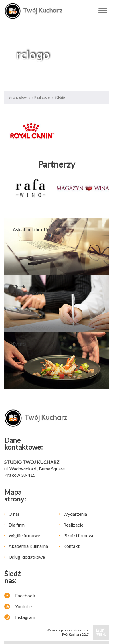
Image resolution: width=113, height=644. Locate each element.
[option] (30, 188)
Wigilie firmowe (24, 535)
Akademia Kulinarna (28, 546)
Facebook (20, 595)
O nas (14, 514)
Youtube (18, 606)
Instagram (20, 617)
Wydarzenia (75, 514)
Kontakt (71, 546)
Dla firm (17, 525)
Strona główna (19, 97)
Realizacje (42, 97)
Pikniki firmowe (79, 535)
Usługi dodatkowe (27, 557)
